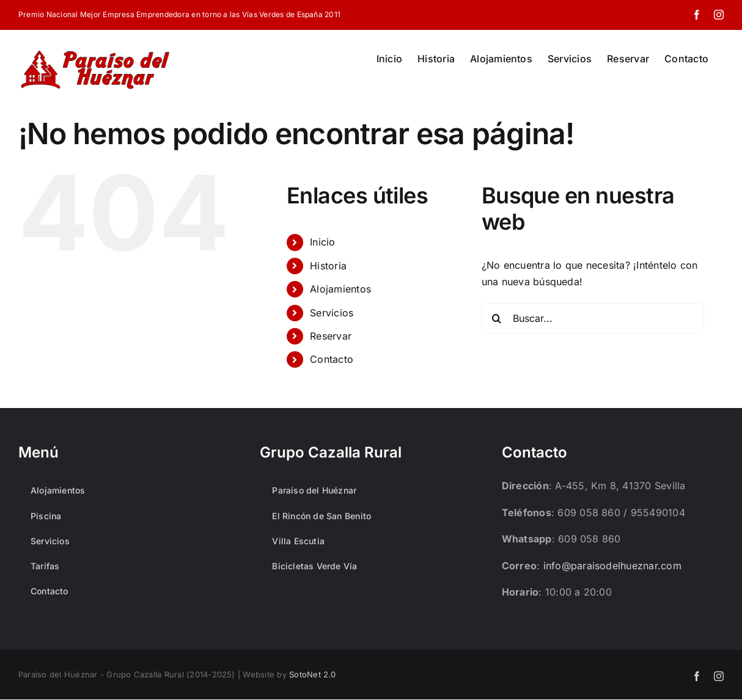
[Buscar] (497, 318)
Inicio (322, 242)
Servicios (332, 313)
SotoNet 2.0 (313, 674)
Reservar (331, 336)
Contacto (332, 359)
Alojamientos (340, 289)
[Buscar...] (593, 318)
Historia (328, 266)
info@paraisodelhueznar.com (612, 566)
